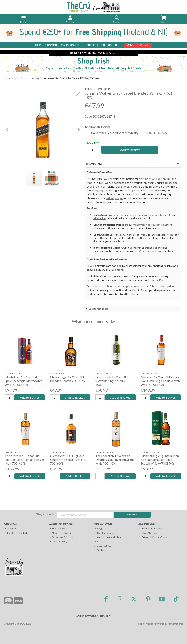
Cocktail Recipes (104, 533)
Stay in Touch (45, 514)
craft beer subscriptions (161, 286)
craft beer (145, 179)
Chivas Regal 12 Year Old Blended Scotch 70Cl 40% (67, 379)
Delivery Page (114, 198)
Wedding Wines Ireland (108, 537)
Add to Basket (130, 150)
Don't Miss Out (138, 45)
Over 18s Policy (149, 533)
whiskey (157, 179)
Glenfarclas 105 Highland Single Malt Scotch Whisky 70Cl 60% (68, 460)
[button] (78, 94)
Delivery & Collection (62, 537)
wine (89, 183)
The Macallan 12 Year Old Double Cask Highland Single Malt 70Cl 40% (115, 460)
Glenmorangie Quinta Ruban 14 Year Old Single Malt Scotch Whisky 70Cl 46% (160, 460)
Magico (150, 624)
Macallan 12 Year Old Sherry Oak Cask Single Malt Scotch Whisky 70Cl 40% (160, 381)
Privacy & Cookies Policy (153, 537)
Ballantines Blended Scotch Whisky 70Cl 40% (130, 133)
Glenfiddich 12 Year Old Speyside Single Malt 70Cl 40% (113, 381)
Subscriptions (58, 529)
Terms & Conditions (151, 529)
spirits (167, 179)
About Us (11, 529)
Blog (98, 529)
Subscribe (132, 515)
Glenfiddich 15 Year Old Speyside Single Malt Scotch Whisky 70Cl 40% (24, 381)
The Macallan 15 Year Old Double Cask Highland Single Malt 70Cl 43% (24, 460)
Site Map (100, 550)
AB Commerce (175, 624)
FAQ (98, 541)
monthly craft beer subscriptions (150, 225)
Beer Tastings (103, 546)
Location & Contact (16, 533)
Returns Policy (58, 541)
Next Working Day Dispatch (93, 53)
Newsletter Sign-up (61, 533)
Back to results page (99, 309)
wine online (99, 218)
